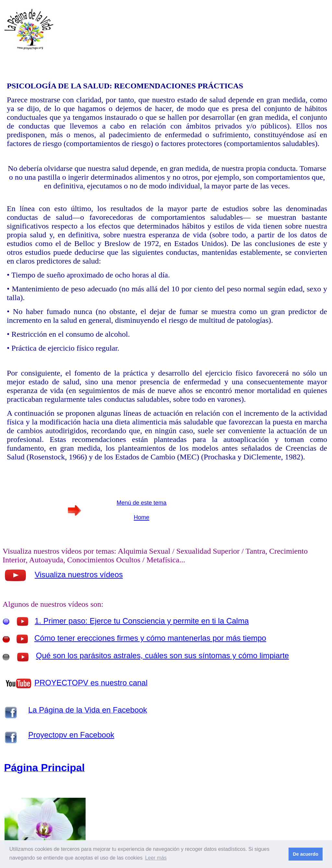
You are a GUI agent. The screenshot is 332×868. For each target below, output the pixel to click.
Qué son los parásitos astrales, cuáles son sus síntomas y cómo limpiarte (162, 655)
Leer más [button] (156, 858)
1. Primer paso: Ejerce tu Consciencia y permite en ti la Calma (142, 621)
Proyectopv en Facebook (71, 735)
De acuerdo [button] (305, 854)
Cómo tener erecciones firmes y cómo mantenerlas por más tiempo (150, 638)
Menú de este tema (141, 503)
